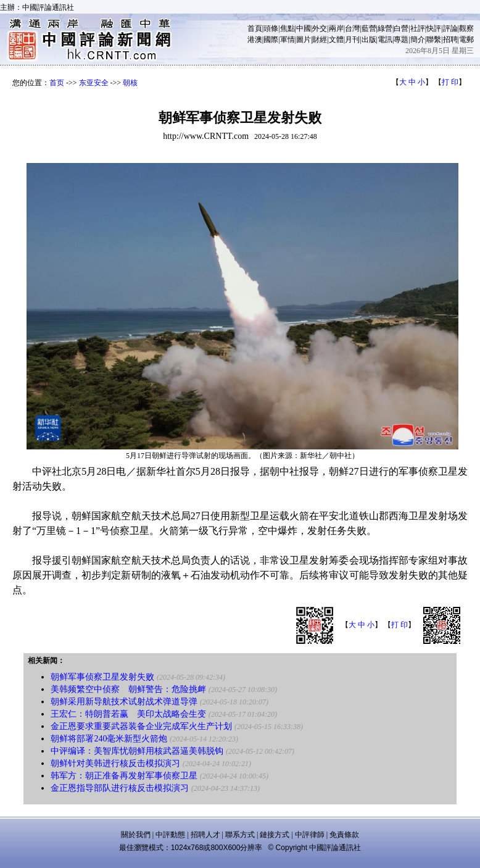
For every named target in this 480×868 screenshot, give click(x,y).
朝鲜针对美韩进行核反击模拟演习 (115, 763)
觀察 (466, 28)
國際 (271, 40)
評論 (450, 28)
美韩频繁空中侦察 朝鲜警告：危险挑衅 (128, 689)
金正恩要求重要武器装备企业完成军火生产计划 (141, 726)
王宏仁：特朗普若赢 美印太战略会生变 (128, 714)
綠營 (385, 28)
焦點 (288, 28)
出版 (369, 40)
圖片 (304, 40)
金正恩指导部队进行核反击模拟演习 (120, 788)
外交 (320, 28)
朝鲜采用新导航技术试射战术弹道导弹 (124, 702)
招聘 (450, 40)
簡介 (418, 40)
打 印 (450, 82)
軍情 (288, 40)
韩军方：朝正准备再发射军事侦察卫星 (124, 776)
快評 (434, 28)
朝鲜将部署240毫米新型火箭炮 (109, 739)
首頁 (255, 28)
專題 (401, 40)
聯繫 (434, 40)
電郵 (466, 40)
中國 (304, 28)
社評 (418, 28)
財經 (320, 40)
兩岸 (336, 28)
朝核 (130, 83)
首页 (57, 83)
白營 (401, 28)
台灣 (352, 28)
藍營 (369, 28)
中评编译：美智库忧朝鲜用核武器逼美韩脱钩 (137, 751)
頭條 (271, 28)
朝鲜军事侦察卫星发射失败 (102, 677)
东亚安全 (94, 83)
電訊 (385, 40)
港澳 (255, 40)
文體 (336, 40)
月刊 (352, 40)
